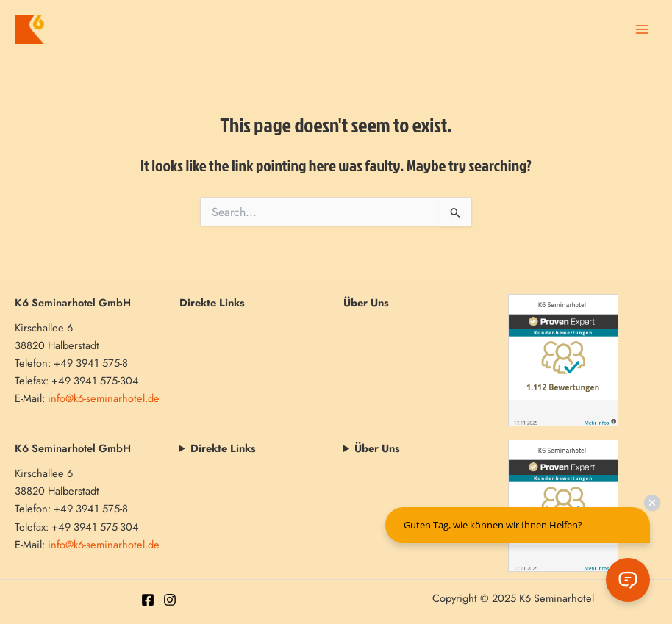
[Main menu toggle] (642, 29)
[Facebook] (148, 600)
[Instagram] (170, 600)
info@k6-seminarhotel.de (104, 398)
